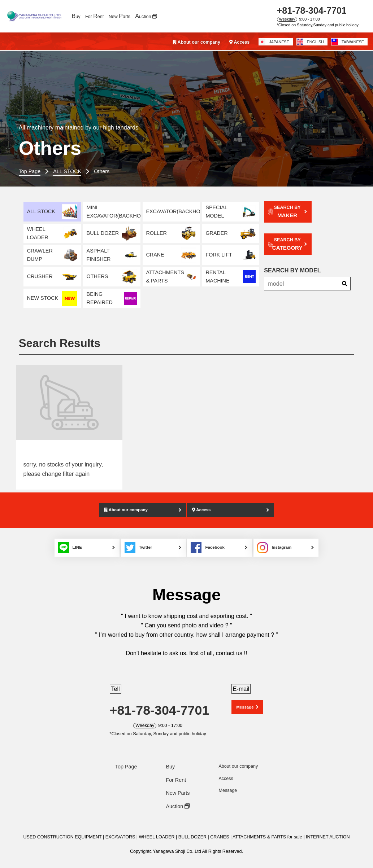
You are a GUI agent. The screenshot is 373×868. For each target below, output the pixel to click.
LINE (63, 539)
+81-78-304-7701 (312, 10)
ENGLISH (310, 42)
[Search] (344, 272)
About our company (196, 42)
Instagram (286, 539)
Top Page (126, 758)
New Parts (178, 785)
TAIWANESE (348, 42)
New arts (120, 16)
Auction (178, 798)
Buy (170, 758)
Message (245, 699)
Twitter (137, 539)
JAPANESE (274, 42)
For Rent (176, 771)
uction (146, 16)
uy (76, 16)
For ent (94, 16)
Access (239, 42)
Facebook (213, 539)
